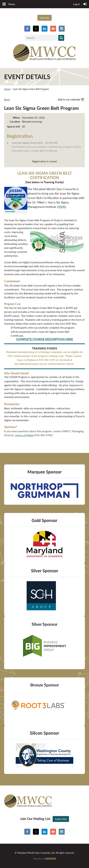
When (16, 118)
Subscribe (61, 819)
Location (15, 121)
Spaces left (14, 126)
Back (7, 99)
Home (7, 89)
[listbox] (71, 100)
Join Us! (44, 18)
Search (61, 38)
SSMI (62, 207)
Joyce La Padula (24, 435)
